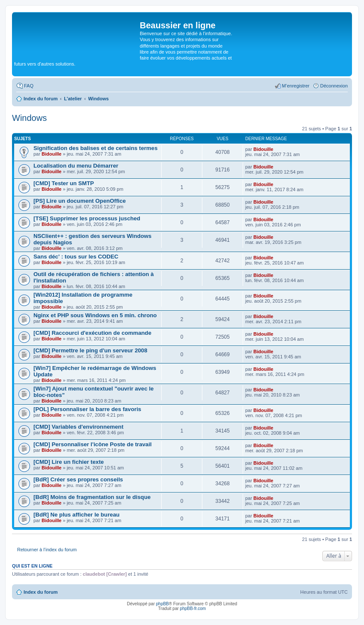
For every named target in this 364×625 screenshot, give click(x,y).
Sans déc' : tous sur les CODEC (76, 257)
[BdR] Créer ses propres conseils (78, 479)
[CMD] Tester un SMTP (64, 183)
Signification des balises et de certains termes (96, 148)
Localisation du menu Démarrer (76, 166)
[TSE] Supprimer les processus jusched (87, 218)
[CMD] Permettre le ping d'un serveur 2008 (90, 350)
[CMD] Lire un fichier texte (69, 462)
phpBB (162, 604)
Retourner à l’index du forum (47, 550)
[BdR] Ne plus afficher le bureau (77, 515)
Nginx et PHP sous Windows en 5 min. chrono (95, 315)
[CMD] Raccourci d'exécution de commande (92, 333)
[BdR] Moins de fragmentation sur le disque (92, 497)
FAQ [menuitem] (29, 86)
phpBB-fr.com (193, 608)
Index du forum (41, 592)
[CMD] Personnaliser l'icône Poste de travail (93, 444)
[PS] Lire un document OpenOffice (80, 201)
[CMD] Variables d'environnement (78, 427)
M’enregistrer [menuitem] (296, 86)
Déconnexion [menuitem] (334, 86)
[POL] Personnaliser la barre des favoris (87, 409)
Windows (29, 118)
